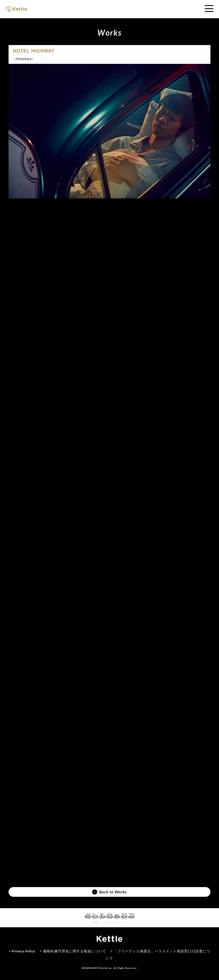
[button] (96, 922)
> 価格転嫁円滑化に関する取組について (73, 951)
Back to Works (109, 892)
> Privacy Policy (22, 951)
